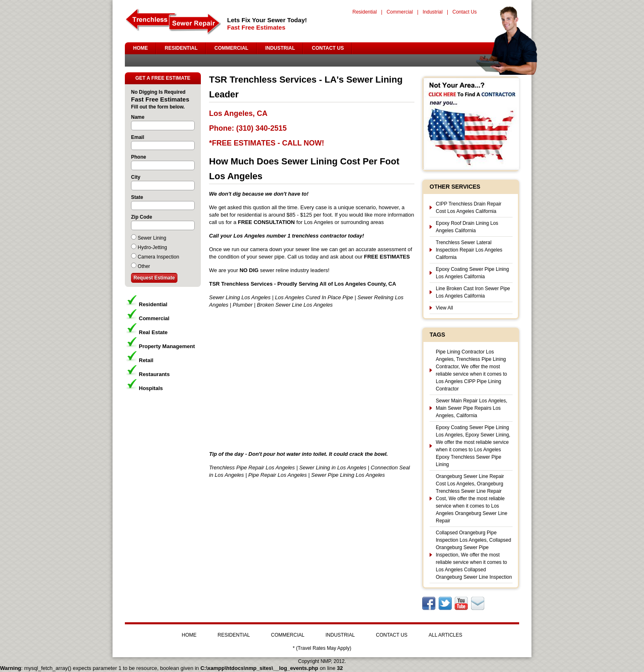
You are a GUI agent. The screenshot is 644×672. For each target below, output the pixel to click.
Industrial (433, 12)
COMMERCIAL (231, 48)
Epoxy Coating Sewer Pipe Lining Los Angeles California (472, 273)
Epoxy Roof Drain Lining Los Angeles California (467, 227)
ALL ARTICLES (445, 635)
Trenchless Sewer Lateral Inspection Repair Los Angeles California (469, 250)
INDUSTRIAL (280, 48)
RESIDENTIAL (181, 48)
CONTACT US (328, 48)
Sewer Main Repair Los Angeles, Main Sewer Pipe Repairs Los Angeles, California (471, 408)
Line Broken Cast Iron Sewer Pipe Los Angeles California (473, 292)
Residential (365, 12)
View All (444, 308)
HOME (140, 48)
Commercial (400, 12)
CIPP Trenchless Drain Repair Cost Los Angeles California (469, 208)
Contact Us (464, 12)
